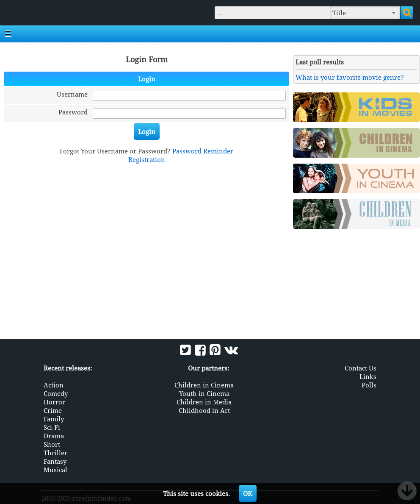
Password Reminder (203, 151)
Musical (55, 470)
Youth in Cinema (204, 393)
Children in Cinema (204, 385)
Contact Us (361, 368)
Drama (54, 436)
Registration (147, 159)
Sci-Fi (52, 427)
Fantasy (55, 461)
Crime (53, 410)
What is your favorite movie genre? (350, 77)
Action (54, 385)
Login (147, 131)
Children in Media (204, 402)
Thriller (55, 453)
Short (52, 444)
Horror (54, 402)
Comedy (56, 393)
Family (54, 419)
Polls (369, 385)
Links (368, 376)
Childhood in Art (204, 410)
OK (248, 493)
